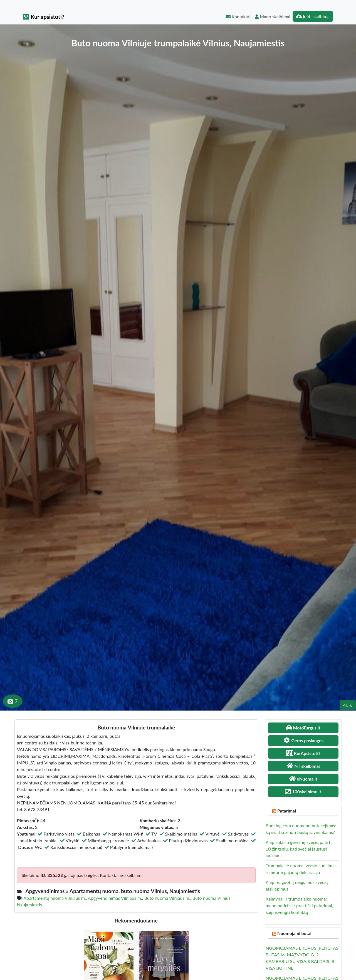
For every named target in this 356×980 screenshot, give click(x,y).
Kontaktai (238, 17)
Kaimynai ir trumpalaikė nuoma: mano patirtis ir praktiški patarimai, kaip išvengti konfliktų (299, 905)
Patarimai (287, 811)
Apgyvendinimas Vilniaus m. (115, 898)
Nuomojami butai (294, 933)
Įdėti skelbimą (313, 16)
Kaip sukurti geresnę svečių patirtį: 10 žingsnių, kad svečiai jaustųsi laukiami (299, 849)
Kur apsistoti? (44, 17)
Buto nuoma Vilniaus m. (167, 898)
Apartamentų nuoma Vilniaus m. (55, 898)
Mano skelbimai (272, 17)
